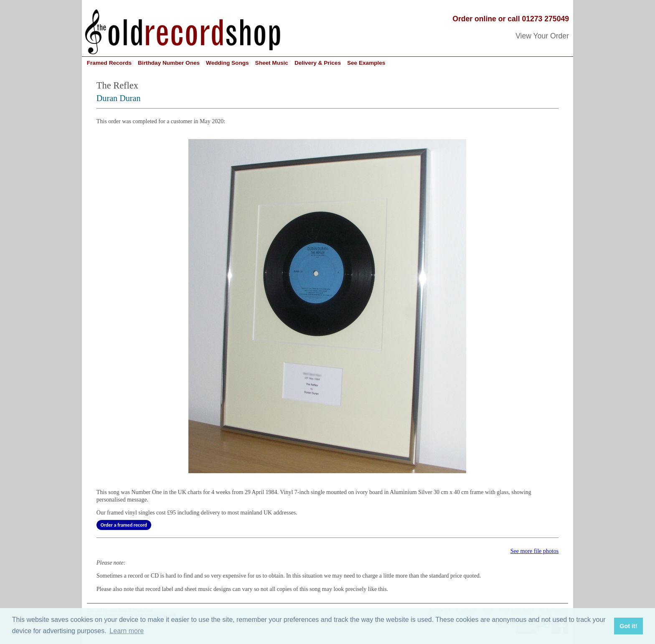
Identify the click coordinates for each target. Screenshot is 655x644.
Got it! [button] (628, 626)
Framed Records (109, 63)
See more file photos (534, 551)
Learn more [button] (127, 631)
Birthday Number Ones (169, 63)
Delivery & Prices (318, 63)
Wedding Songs (227, 63)
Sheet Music (272, 63)
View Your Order (542, 36)
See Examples (366, 63)
